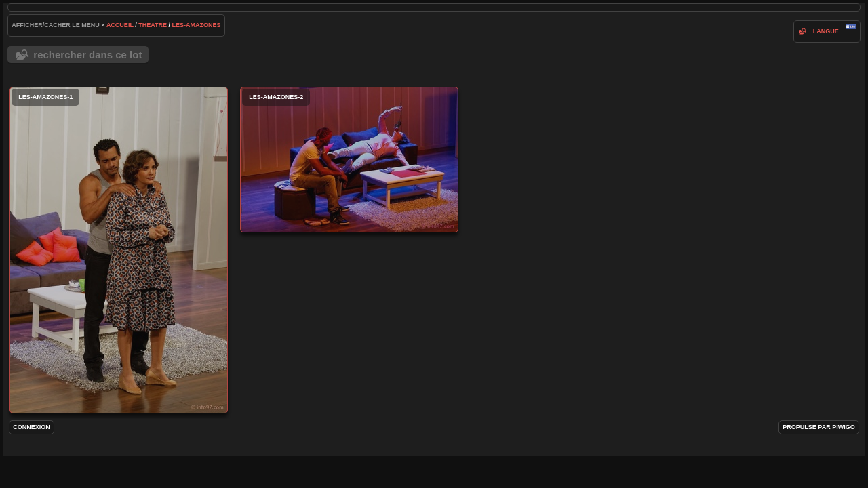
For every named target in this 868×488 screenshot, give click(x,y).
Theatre (153, 25)
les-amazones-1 (119, 250)
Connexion (32, 427)
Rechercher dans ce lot (87, 55)
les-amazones (197, 25)
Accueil (120, 25)
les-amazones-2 (349, 160)
